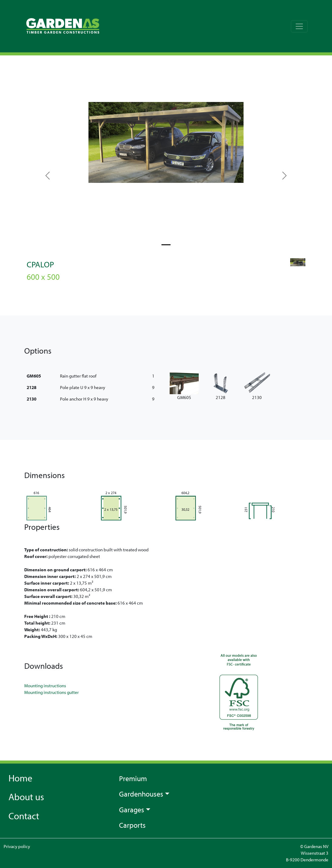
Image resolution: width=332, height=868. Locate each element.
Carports (132, 825)
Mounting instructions (45, 686)
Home (20, 778)
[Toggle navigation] (299, 26)
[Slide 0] (166, 245)
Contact (24, 816)
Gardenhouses (141, 794)
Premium (133, 778)
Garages (132, 810)
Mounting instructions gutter (51, 692)
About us (26, 797)
